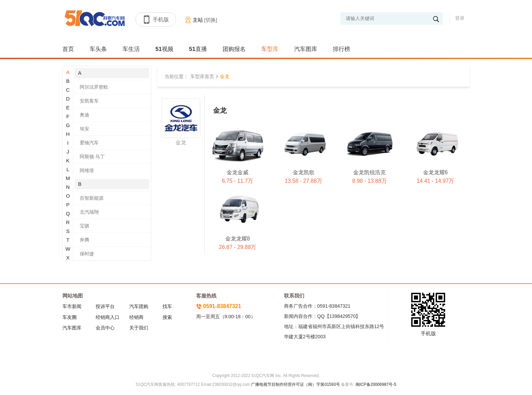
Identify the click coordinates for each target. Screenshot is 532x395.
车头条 (98, 49)
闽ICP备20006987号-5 (375, 384)
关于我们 (139, 328)
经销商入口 (108, 317)
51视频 (164, 49)
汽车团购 (139, 306)
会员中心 (105, 328)
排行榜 (341, 49)
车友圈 (70, 317)
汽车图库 (306, 49)
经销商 (136, 317)
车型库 (270, 49)
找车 (167, 306)
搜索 (167, 317)
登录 (460, 18)
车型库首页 (202, 76)
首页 (68, 49)
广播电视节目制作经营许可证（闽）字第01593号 (295, 384)
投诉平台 (105, 306)
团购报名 (234, 49)
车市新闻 (72, 306)
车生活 (131, 49)
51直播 (198, 49)
